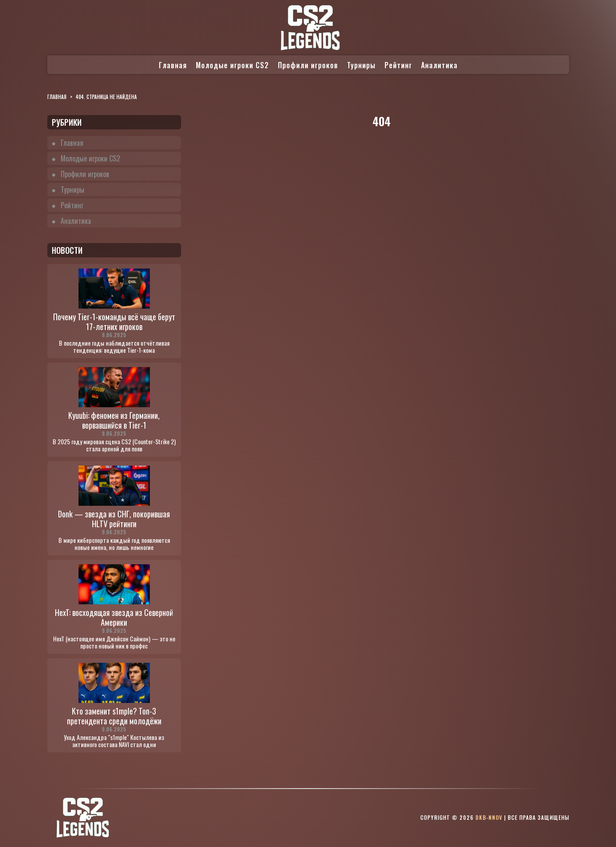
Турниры (361, 65)
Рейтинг (398, 65)
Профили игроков (308, 65)
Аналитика (439, 65)
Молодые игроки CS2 (232, 65)
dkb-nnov (489, 817)
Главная (173, 65)
